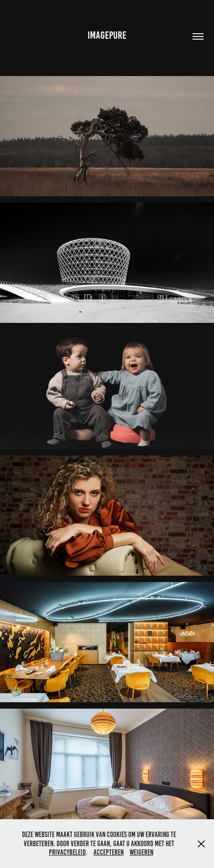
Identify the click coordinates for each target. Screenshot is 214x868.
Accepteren (109, 852)
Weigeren (141, 852)
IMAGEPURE (107, 35)
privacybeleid (67, 852)
